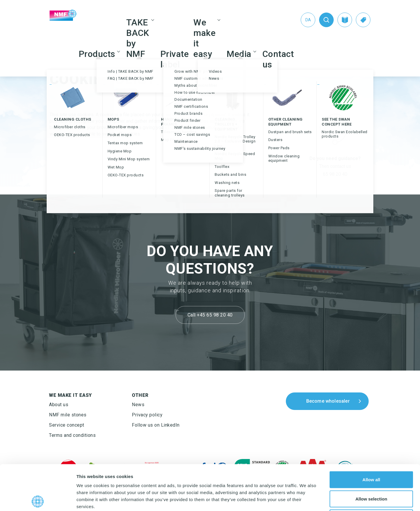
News (138, 405)
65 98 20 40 (335, 174)
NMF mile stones (68, 415)
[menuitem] (308, 20)
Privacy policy (147, 415)
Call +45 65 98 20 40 (210, 315)
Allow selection (371, 454)
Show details (306, 499)
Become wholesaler (328, 401)
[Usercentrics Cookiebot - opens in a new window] (38, 500)
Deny (371, 473)
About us (59, 405)
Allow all (371, 434)
